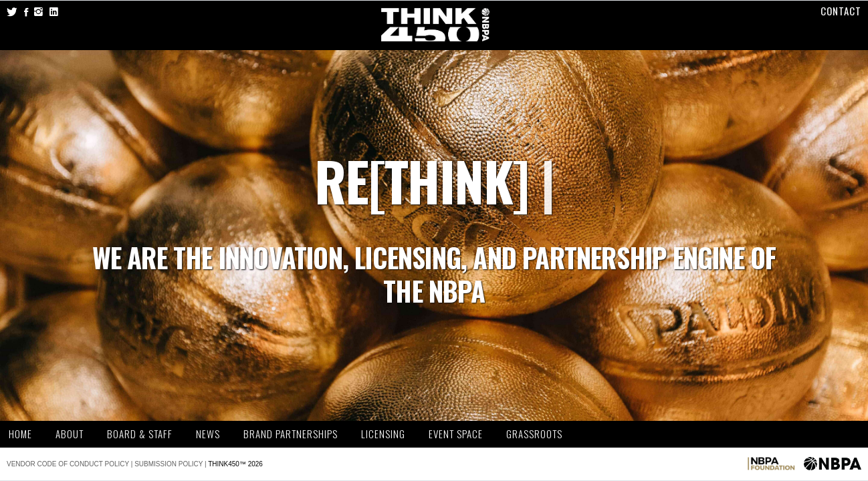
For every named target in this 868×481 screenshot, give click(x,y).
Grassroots (534, 434)
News (208, 434)
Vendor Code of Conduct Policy (68, 464)
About (70, 434)
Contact (841, 11)
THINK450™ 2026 (235, 464)
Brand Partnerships (291, 434)
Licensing (383, 434)
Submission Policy (169, 464)
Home (20, 434)
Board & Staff (140, 434)
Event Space (456, 434)
